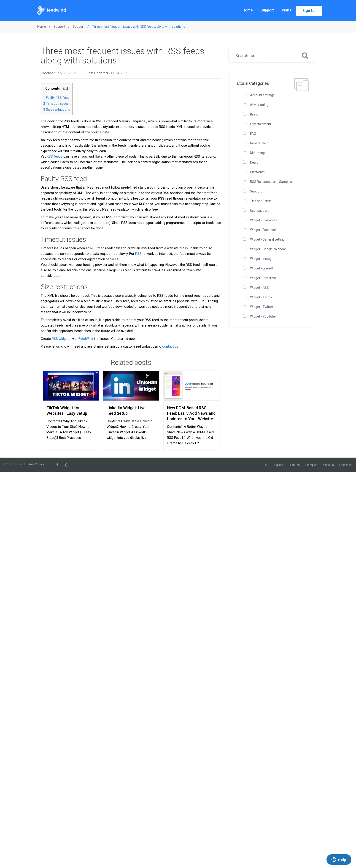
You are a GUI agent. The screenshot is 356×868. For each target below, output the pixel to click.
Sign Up (309, 11)
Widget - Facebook (263, 230)
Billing (254, 114)
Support (267, 10)
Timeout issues (56, 104)
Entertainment (261, 124)
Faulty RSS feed (56, 98)
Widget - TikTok (261, 297)
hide (64, 89)
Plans (287, 10)
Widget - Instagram (264, 259)
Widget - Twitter (262, 307)
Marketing (257, 153)
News (254, 162)
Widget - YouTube (263, 316)
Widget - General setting (267, 239)
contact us (170, 346)
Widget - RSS (259, 288)
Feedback (345, 465)
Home (248, 10)
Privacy (40, 464)
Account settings (262, 95)
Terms (30, 464)
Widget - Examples (263, 220)
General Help (259, 143)
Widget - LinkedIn (262, 268)
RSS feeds (55, 157)
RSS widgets (61, 339)
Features (294, 465)
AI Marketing (259, 105)
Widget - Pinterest (263, 278)
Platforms (257, 172)
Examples (311, 465)
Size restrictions (57, 110)
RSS (138, 254)
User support (259, 211)
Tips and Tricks (261, 201)
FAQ (253, 134)
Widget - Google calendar (268, 249)
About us (328, 465)
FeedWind (86, 339)
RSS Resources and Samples (271, 182)
